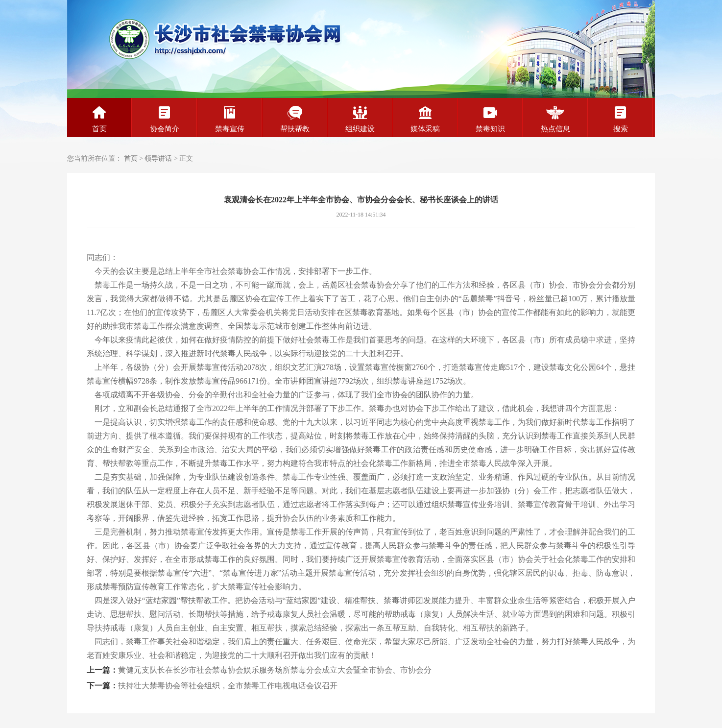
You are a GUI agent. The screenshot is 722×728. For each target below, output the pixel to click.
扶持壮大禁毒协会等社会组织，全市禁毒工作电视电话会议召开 (228, 686)
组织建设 (360, 119)
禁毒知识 (490, 119)
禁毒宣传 (230, 119)
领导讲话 (158, 158)
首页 (99, 119)
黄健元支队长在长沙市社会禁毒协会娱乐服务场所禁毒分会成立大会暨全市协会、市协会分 (275, 670)
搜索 (621, 119)
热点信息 (555, 119)
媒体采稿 (425, 119)
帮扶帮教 (295, 119)
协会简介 (165, 119)
